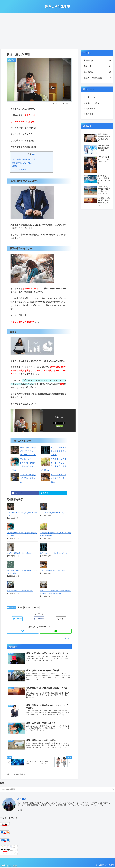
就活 (20, 607)
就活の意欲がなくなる (22, 163)
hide (34, 154)
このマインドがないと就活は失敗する (28, 478)
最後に (15, 166)
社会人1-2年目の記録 (97, 78)
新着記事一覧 (89, 109)
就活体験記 (11, 607)
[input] (57, 790)
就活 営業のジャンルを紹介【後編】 (59, 478)
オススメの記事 (19, 170)
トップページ (89, 97)
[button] (113, 790)
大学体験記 (97, 61)
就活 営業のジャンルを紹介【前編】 (20, 591)
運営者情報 (88, 114)
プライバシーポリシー (93, 103)
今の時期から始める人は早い (24, 159)
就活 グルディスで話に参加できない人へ (59, 451)
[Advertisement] (57, 31)
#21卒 (36, 607)
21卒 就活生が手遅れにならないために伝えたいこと (28, 451)
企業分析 (97, 66)
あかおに (22, 799)
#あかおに (28, 607)
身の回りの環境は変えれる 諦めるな (20, 553)
